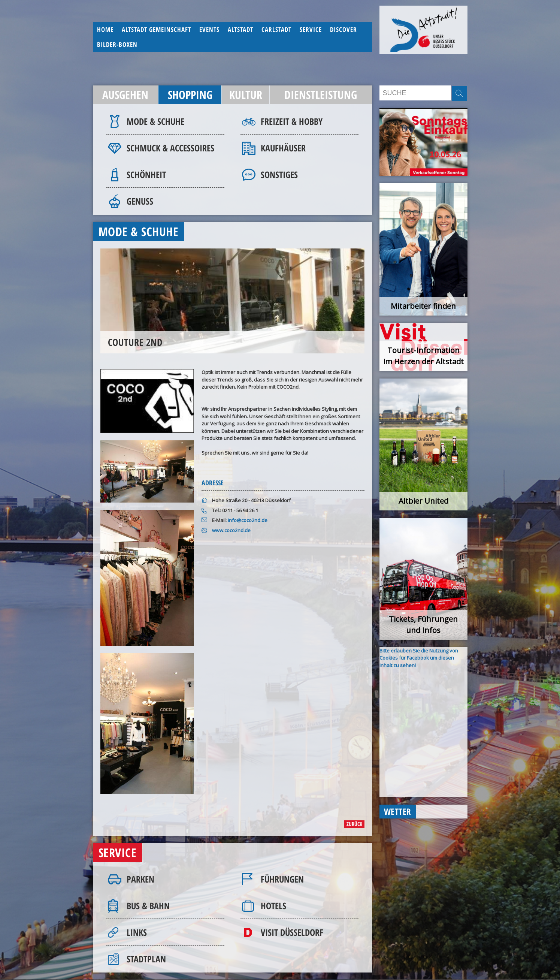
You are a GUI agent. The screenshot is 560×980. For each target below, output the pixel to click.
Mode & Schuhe (155, 121)
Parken (140, 879)
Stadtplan (146, 959)
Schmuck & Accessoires (170, 148)
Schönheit (146, 174)
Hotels (273, 906)
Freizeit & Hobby (292, 121)
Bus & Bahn (148, 906)
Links (137, 932)
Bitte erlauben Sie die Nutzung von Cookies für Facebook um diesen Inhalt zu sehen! (419, 658)
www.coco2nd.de (231, 530)
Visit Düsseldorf (292, 932)
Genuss (140, 201)
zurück (354, 824)
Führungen (282, 879)
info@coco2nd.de (248, 520)
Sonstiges (279, 174)
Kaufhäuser (283, 148)
